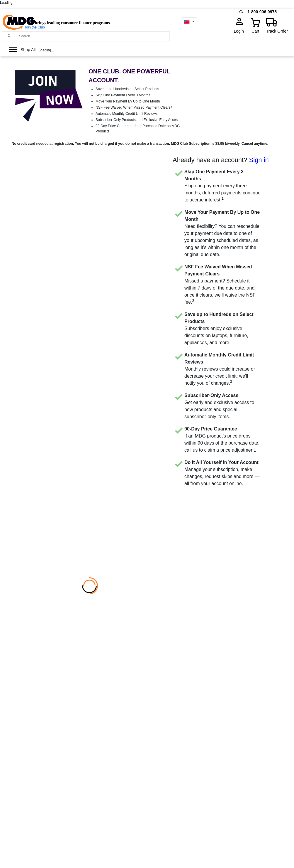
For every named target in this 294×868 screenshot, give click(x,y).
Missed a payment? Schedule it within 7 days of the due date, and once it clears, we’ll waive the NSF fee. (220, 284)
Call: (243, 12)
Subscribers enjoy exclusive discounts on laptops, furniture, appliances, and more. (219, 328)
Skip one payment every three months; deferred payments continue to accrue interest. (222, 186)
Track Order (277, 31)
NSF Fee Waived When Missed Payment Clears (134, 107)
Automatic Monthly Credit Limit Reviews (126, 114)
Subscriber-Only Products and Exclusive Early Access (137, 120)
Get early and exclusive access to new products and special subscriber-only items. (219, 406)
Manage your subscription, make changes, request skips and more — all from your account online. (222, 473)
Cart (255, 31)
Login (241, 31)
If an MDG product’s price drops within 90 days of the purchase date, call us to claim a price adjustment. (222, 439)
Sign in (259, 160)
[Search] (93, 36)
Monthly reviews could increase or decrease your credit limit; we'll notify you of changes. (220, 369)
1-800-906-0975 (262, 12)
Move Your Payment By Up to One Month (128, 101)
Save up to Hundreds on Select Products (127, 89)
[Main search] (9, 36)
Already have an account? (221, 160)
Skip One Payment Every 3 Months (124, 95)
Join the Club (35, 27)
